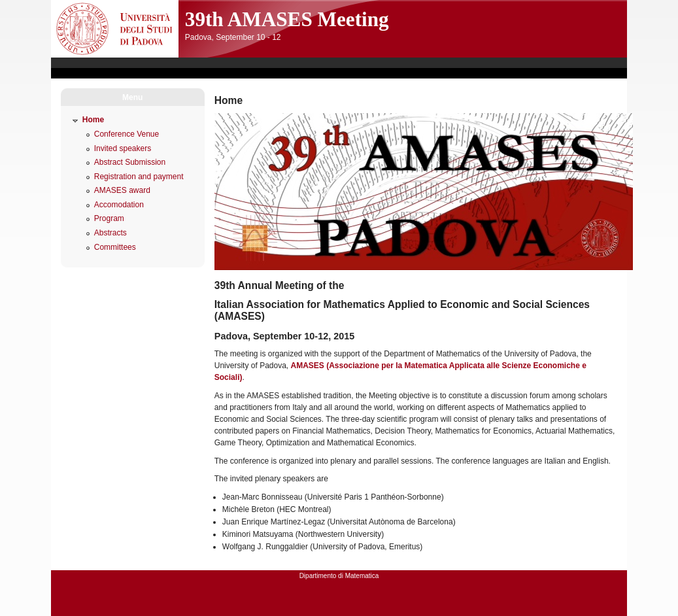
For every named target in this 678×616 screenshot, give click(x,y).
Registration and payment (139, 177)
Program (109, 218)
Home (93, 120)
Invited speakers (123, 148)
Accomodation (119, 205)
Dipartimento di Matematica (339, 576)
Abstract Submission (130, 162)
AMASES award (122, 190)
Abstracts (110, 233)
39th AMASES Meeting (287, 19)
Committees (115, 247)
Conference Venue (127, 134)
